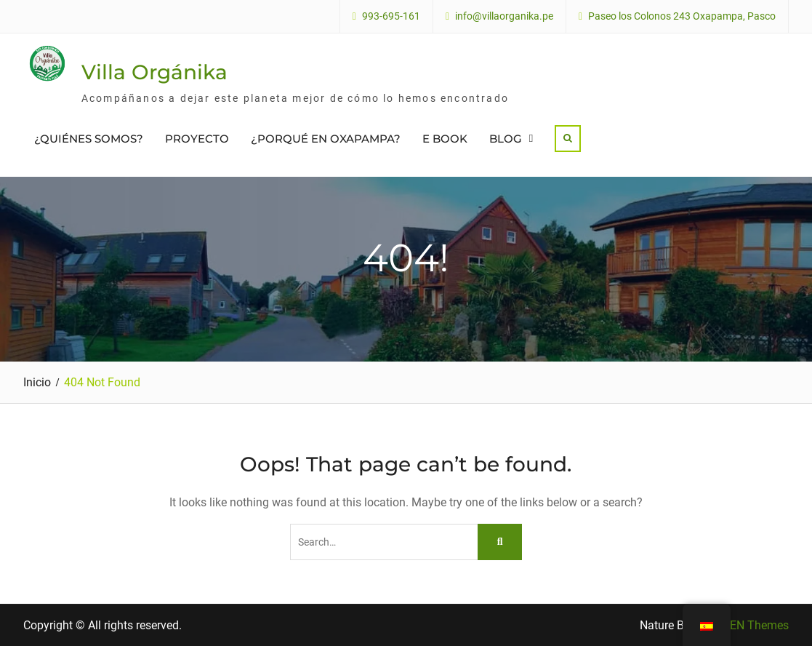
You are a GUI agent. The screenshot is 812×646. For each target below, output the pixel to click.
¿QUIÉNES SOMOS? (89, 139)
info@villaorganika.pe (504, 16)
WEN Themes (754, 625)
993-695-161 (391, 16)
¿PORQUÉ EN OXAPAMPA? (326, 139)
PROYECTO (197, 139)
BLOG (506, 139)
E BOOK (445, 139)
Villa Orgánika (154, 72)
